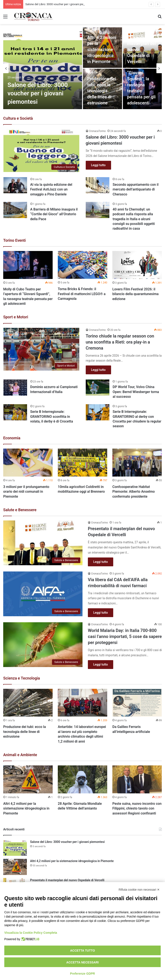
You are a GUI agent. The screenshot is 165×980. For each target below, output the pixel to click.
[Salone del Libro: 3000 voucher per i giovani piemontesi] (43, 68)
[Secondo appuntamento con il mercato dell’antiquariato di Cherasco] (98, 185)
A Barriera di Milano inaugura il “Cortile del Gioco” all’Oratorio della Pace (54, 214)
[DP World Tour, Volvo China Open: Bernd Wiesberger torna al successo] (98, 388)
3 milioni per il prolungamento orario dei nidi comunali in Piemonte (26, 492)
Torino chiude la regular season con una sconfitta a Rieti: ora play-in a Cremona (120, 342)
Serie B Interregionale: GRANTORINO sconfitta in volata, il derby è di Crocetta (52, 416)
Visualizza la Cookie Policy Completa (31, 933)
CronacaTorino (97, 131)
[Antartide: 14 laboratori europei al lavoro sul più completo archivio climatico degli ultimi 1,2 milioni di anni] (82, 703)
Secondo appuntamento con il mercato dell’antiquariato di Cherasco (135, 189)
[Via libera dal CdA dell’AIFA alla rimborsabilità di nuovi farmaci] (43, 594)
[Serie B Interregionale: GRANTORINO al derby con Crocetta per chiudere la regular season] (98, 412)
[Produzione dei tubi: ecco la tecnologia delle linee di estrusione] (28, 703)
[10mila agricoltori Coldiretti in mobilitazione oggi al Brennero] (82, 463)
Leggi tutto (98, 165)
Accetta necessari (83, 962)
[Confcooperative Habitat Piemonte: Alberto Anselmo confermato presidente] (137, 463)
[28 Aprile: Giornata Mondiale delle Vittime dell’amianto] (82, 779)
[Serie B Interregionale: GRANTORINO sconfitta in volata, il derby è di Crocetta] (15, 412)
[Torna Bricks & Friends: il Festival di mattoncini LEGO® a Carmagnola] (82, 265)
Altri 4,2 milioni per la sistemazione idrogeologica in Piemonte (102, 50)
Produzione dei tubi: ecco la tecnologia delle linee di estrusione (102, 91)
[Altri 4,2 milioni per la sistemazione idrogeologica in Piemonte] (28, 779)
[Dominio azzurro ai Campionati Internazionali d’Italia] (15, 388)
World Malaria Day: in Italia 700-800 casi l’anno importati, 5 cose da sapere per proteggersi (125, 636)
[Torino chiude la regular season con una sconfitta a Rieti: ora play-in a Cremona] (41, 349)
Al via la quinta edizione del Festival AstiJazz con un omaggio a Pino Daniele (51, 189)
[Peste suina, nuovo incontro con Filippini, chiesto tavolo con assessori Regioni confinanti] (137, 779)
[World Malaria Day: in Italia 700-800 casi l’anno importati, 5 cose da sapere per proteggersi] (43, 645)
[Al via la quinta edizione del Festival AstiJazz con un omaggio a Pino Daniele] (15, 185)
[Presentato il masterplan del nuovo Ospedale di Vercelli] (142, 48)
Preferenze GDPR (82, 974)
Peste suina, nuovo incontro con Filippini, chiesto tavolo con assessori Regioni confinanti (137, 808)
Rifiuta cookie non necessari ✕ (139, 890)
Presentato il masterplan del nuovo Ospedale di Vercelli (67, 880)
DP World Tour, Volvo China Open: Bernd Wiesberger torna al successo (136, 392)
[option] (82, 68)
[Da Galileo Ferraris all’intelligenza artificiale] (137, 703)
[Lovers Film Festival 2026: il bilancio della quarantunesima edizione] (137, 265)
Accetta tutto (82, 951)
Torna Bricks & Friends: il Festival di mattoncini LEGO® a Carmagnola (82, 294)
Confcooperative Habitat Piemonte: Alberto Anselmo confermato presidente (134, 492)
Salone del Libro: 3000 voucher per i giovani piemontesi (38, 93)
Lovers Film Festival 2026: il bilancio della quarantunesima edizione (135, 294)
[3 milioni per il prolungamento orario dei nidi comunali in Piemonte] (28, 463)
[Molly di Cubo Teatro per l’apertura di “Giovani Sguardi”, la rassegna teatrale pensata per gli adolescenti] (142, 89)
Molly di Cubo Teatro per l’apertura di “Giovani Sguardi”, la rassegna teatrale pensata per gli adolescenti (141, 79)
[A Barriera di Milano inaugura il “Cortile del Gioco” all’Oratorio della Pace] (15, 210)
